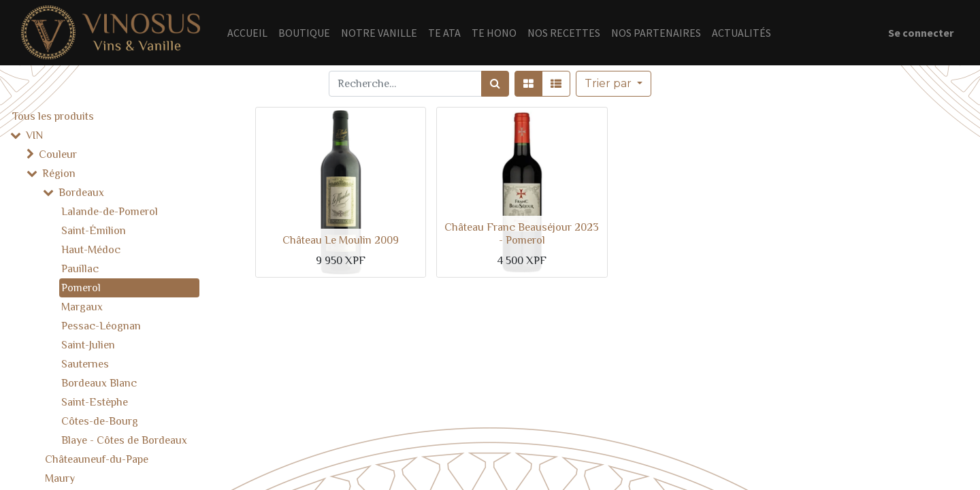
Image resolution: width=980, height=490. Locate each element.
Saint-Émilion (94, 231)
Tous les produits (53, 116)
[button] (614, 84)
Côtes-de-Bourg (100, 421)
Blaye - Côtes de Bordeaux (124, 440)
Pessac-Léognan (101, 326)
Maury (60, 478)
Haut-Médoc (91, 250)
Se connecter (921, 33)
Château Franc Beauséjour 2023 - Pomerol (522, 234)
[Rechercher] (495, 84)
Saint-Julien (88, 345)
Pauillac (80, 269)
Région (59, 174)
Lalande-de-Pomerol (110, 212)
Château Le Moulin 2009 (341, 240)
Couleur (58, 154)
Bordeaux (81, 193)
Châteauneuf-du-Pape (97, 459)
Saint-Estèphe (95, 402)
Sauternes (85, 364)
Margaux (82, 307)
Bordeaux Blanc (99, 383)
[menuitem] (247, 33)
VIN (34, 135)
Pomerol (81, 288)
